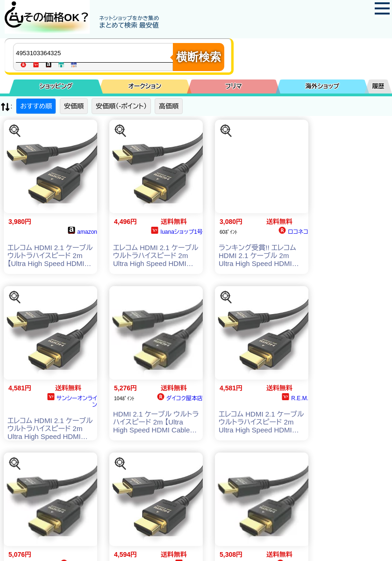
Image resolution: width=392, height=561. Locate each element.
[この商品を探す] (15, 131)
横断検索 (199, 57)
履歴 (378, 86)
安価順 (74, 106)
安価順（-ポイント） (121, 106)
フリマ (233, 86)
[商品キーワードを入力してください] (95, 53)
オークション (145, 86)
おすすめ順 (36, 106)
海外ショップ (322, 86)
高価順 (169, 106)
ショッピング (56, 86)
